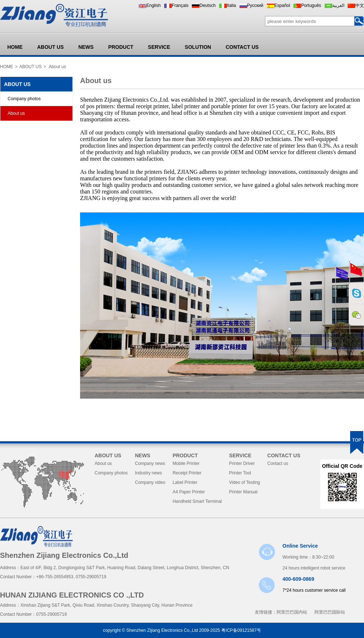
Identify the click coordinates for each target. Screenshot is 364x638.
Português (311, 5)
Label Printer (185, 482)
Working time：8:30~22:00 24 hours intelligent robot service (314, 557)
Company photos (24, 99)
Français (180, 5)
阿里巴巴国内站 (292, 612)
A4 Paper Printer (189, 492)
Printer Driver (242, 463)
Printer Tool (240, 473)
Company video (150, 482)
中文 (360, 5)
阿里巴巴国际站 (330, 612)
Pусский (255, 5)
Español (282, 5)
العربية (338, 5)
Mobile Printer (186, 463)
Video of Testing (244, 482)
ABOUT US (50, 47)
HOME (15, 47)
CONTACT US (242, 47)
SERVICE (159, 47)
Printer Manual (243, 492)
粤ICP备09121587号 (241, 630)
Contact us (278, 463)
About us (16, 113)
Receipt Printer (187, 473)
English (153, 5)
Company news (150, 463)
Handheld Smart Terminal (197, 501)
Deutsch (207, 5)
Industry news (149, 473)
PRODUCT (121, 47)
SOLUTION (198, 47)
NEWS (86, 47)
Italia (231, 5)
